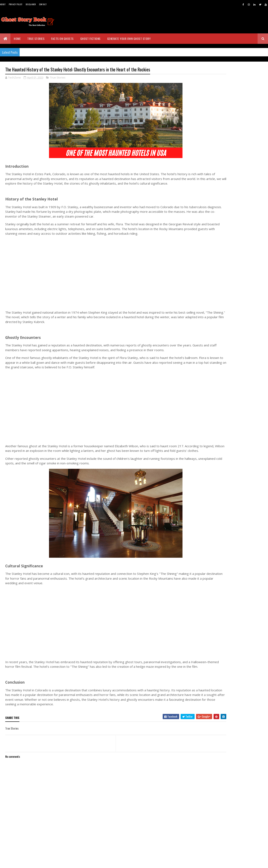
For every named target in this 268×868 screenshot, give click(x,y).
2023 (212, 508)
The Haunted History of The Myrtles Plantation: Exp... (234, 609)
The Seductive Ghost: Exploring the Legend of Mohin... (234, 582)
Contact (43, 4)
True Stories (36, 39)
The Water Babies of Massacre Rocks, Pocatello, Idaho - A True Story (241, 312)
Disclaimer (31, 4)
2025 (212, 497)
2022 (212, 653)
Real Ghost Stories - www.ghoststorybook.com (221, 134)
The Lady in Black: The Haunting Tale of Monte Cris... (237, 554)
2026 (212, 491)
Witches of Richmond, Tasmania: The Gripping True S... (235, 628)
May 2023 (218, 514)
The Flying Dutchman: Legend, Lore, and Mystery (234, 591)
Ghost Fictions (90, 39)
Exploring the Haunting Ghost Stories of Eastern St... (236, 618)
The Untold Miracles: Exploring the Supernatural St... (233, 600)
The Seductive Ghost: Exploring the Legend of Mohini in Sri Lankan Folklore (241, 293)
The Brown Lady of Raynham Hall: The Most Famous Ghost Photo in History (242, 332)
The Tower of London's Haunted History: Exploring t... (231, 526)
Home (17, 39)
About (3, 4)
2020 (212, 665)
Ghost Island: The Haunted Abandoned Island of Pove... (236, 545)
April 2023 (219, 519)
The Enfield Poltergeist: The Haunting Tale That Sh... (236, 536)
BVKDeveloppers (26, 862)
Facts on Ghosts (62, 39)
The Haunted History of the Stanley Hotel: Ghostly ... (234, 637)
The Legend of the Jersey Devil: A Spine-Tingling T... (232, 563)
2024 (212, 502)
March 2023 (220, 646)
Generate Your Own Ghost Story (129, 39)
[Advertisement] (100, 278)
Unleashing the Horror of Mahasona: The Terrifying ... (235, 573)
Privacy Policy (16, 4)
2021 (212, 659)
